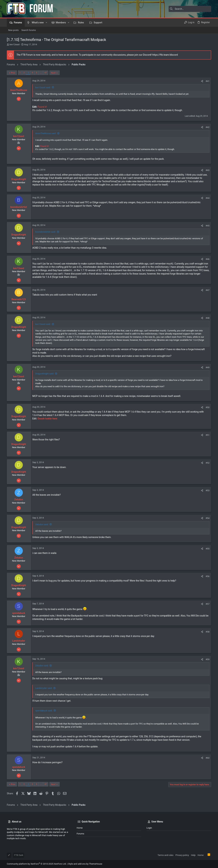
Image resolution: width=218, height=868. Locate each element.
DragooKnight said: (45, 374)
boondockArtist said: (45, 232)
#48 (208, 318)
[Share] (202, 81)
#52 (208, 463)
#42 (208, 127)
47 (46, 73)
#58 (208, 632)
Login (149, 828)
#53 (208, 490)
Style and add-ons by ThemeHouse (85, 864)
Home (80, 828)
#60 (208, 758)
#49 (208, 367)
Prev (13, 73)
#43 (208, 170)
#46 (208, 259)
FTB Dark (19, 855)
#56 (208, 576)
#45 (208, 226)
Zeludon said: (42, 524)
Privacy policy (182, 855)
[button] (46, 23)
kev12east (15, 44)
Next (53, 73)
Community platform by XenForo (37, 864)
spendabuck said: (44, 711)
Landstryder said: (44, 688)
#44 (208, 198)
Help (193, 855)
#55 (208, 549)
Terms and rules (165, 855)
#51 (208, 435)
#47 (208, 290)
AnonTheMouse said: (46, 133)
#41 (208, 81)
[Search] (190, 9)
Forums (80, 834)
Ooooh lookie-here (48, 419)
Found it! (42, 107)
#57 (208, 604)
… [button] (41, 73)
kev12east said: (43, 87)
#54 (208, 518)
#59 (208, 659)
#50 (208, 407)
